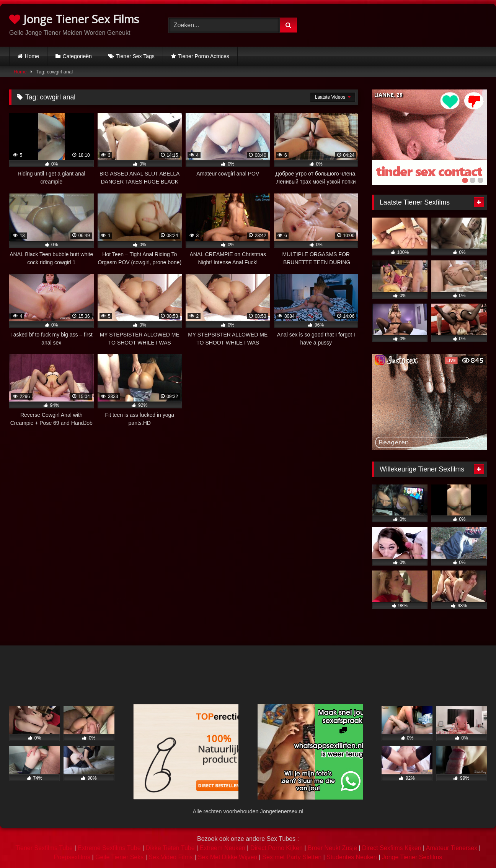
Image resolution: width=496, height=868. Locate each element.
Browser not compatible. (407, 24)
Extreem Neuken (223, 848)
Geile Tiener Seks (119, 857)
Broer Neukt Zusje (332, 848)
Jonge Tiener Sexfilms (412, 857)
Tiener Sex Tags (135, 56)
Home (32, 56)
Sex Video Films (170, 857)
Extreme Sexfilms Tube (109, 848)
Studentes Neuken (352, 857)
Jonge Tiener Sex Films (74, 19)
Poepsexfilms (72, 857)
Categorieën (77, 56)
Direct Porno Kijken (277, 848)
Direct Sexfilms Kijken (392, 848)
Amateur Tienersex (452, 848)
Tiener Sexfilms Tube (44, 848)
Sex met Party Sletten (292, 857)
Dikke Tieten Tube (170, 848)
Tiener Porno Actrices (203, 56)
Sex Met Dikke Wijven (228, 857)
